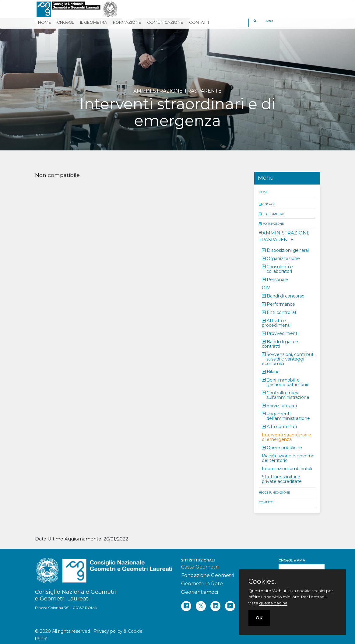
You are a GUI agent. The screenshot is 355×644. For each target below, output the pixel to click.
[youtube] (230, 606)
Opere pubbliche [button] (284, 447)
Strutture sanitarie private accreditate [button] (282, 479)
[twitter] (201, 606)
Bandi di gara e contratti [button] (280, 344)
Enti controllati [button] (282, 312)
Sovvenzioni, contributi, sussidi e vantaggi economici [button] (289, 359)
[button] (261, 204)
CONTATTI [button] (199, 22)
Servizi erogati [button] (282, 405)
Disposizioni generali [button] (288, 250)
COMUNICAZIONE (276, 492)
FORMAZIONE (273, 223)
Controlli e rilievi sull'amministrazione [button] (288, 395)
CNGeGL (269, 204)
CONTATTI (266, 502)
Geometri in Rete (202, 584)
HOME (264, 192)
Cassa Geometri (200, 567)
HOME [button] (44, 22)
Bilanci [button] (274, 371)
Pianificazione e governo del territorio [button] (288, 458)
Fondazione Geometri (208, 575)
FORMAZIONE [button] (127, 22)
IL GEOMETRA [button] (93, 22)
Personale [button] (277, 279)
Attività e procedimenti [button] (276, 323)
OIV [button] (266, 287)
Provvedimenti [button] (283, 333)
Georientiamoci (200, 592)
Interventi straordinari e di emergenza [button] (286, 437)
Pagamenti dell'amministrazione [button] (288, 416)
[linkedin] (215, 606)
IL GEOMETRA (273, 214)
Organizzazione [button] (283, 258)
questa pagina (273, 603)
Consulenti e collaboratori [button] (280, 269)
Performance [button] (281, 304)
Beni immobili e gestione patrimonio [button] (288, 382)
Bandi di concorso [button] (286, 296)
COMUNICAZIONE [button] (165, 22)
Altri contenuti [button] (282, 426)
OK (259, 618)
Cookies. (262, 582)
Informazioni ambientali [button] (287, 468)
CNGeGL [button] (65, 22)
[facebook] (186, 606)
